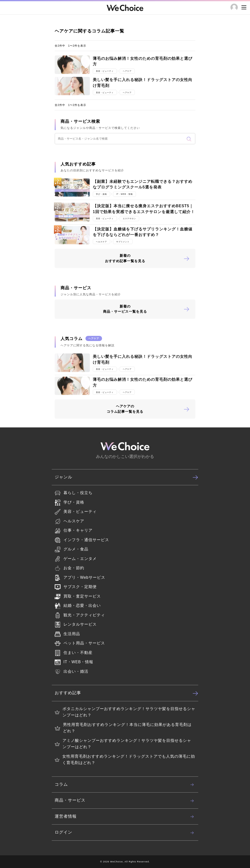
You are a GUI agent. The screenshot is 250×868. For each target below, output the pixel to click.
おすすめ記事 (126, 693)
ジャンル (126, 477)
